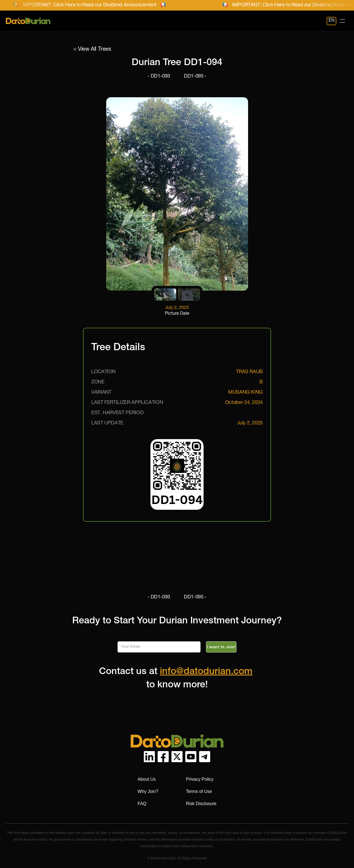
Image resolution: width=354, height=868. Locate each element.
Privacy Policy (200, 779)
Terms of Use (199, 791)
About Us (147, 779)
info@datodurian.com (206, 672)
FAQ (142, 804)
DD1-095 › (195, 76)
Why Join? (148, 791)
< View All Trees (92, 50)
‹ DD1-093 (159, 76)
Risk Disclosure (201, 804)
